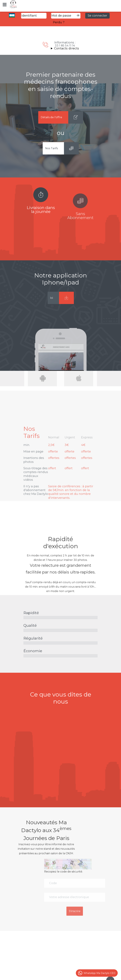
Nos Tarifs (52, 148)
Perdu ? (59, 22)
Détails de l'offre (51, 117)
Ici (52, 298)
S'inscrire (100, 911)
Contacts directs (67, 48)
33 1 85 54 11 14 (65, 46)
